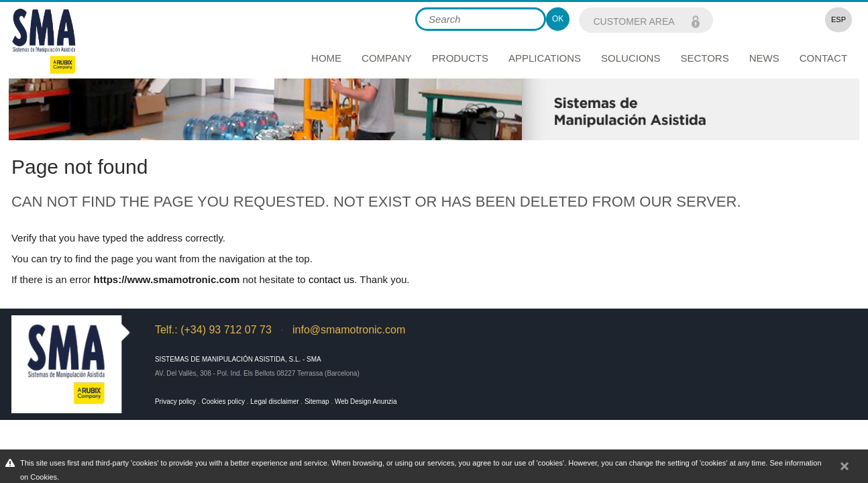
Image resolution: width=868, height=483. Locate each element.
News (764, 58)
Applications (545, 58)
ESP (838, 19)
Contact (823, 58)
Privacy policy (175, 401)
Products (460, 58)
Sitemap (317, 401)
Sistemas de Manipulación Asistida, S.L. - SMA (238, 359)
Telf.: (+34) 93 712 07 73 (213, 330)
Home (326, 58)
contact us (331, 279)
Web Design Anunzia (366, 401)
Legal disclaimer (274, 401)
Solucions (631, 58)
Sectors (704, 58)
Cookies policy (223, 401)
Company (387, 58)
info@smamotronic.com (349, 330)
